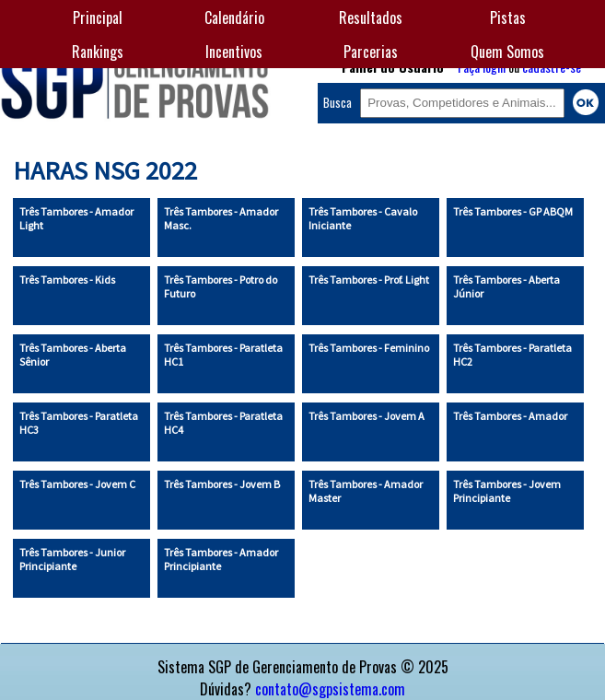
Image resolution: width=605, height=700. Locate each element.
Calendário (234, 17)
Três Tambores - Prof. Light (369, 280)
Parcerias (371, 52)
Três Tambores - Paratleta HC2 (512, 355)
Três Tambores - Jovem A (366, 416)
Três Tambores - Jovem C (77, 484)
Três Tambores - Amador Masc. (221, 218)
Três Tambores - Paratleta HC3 (79, 423)
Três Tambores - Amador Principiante (221, 559)
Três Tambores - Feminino (369, 348)
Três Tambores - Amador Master (366, 491)
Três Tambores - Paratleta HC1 (223, 355)
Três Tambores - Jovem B (222, 484)
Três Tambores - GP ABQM (513, 211)
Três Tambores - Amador (510, 416)
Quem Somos (507, 52)
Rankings (98, 52)
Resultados (371, 17)
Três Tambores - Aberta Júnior (506, 286)
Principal (98, 17)
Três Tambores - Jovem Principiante (507, 491)
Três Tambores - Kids (67, 280)
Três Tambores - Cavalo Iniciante (363, 218)
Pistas (508, 17)
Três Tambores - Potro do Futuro (221, 286)
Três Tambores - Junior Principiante (72, 559)
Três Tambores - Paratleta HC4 (223, 423)
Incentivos (234, 52)
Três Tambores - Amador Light (76, 218)
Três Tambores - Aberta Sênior (73, 355)
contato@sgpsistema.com (330, 689)
